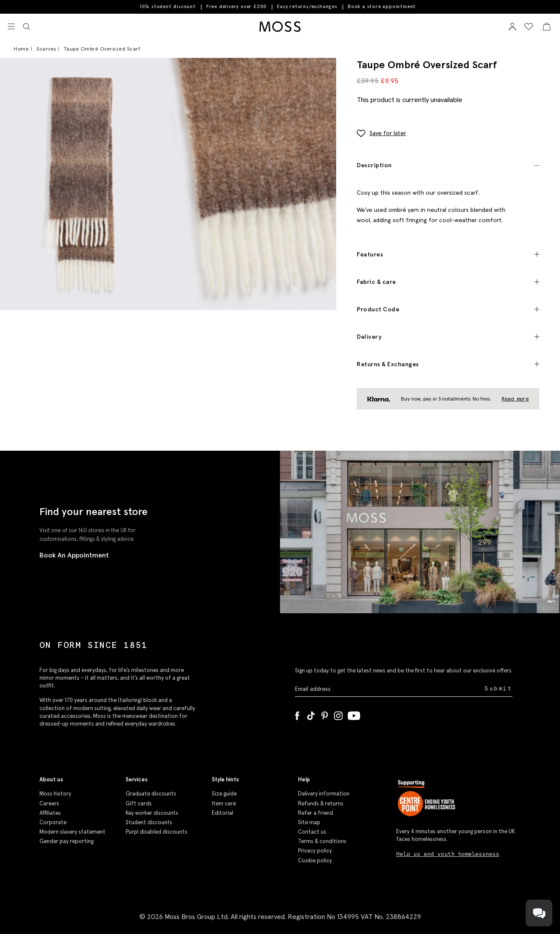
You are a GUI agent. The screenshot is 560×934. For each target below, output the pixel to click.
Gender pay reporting (66, 841)
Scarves (46, 49)
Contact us (312, 832)
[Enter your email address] (389, 689)
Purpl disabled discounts (157, 832)
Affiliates (50, 813)
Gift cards (139, 803)
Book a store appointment (382, 7)
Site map (309, 822)
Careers (49, 803)
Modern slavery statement (72, 832)
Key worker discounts (152, 813)
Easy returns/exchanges (307, 6)
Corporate (53, 822)
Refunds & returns (321, 803)
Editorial (223, 813)
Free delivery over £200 (236, 6)
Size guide (224, 794)
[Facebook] (297, 714)
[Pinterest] (325, 714)
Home (21, 49)
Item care (224, 803)
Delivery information (324, 794)
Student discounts (149, 822)
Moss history (55, 794)
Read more (515, 399)
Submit (498, 688)
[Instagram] (338, 714)
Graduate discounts (151, 794)
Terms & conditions (322, 841)
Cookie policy (315, 860)
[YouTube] (354, 714)
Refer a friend (316, 813)
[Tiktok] (311, 714)
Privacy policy (315, 851)
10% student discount (168, 6)
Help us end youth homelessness (448, 854)
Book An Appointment (74, 555)
